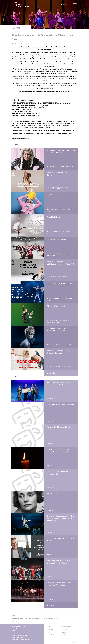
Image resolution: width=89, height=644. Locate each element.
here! (27, 139)
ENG (65, 4)
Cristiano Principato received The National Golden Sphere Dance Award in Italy (60, 519)
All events (51, 373)
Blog (64, 632)
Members (51, 635)
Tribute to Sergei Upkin (56, 306)
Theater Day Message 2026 (58, 427)
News (50, 627)
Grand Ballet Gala (54, 217)
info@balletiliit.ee (22, 635)
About (50, 632)
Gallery (65, 630)
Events (50, 630)
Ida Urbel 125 (52, 494)
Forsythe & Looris (54, 195)
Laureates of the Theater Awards (60, 405)
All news (50, 605)
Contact (65, 635)
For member (67, 627)
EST (61, 4)
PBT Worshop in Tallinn (56, 240)
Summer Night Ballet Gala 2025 (60, 284)
